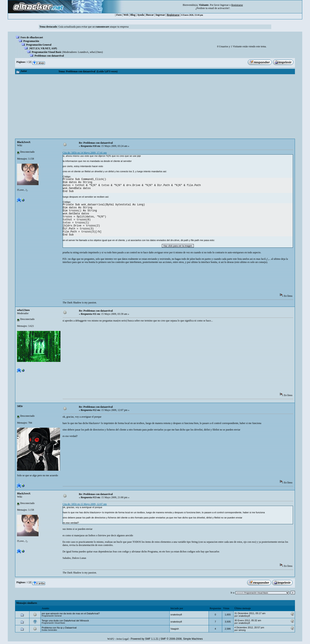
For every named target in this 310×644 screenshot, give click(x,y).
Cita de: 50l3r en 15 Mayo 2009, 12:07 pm (85, 504)
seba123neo (96, 52)
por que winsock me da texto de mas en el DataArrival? (71, 613)
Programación (31, 41)
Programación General (39, 45)
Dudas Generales (49, 630)
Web (126, 15)
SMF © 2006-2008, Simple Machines (182, 639)
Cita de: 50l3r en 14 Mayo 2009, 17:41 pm (85, 153)
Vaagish (175, 629)
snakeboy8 (176, 615)
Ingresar (224, 5)
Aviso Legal (122, 639)
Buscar (150, 15)
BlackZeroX (24, 142)
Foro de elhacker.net (32, 37)
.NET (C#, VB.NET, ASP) (43, 48)
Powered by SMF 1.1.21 (145, 639)
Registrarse (173, 15)
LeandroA (83, 52)
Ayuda (140, 15)
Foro (119, 15)
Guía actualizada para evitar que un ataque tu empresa (93, 27)
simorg (242, 630)
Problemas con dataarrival (49, 56)
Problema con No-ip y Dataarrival (59, 628)
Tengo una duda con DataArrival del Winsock (65, 621)
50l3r (20, 406)
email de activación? (219, 8)
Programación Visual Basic (46, 52)
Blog (133, 15)
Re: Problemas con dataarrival (96, 143)
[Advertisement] (155, 106)
